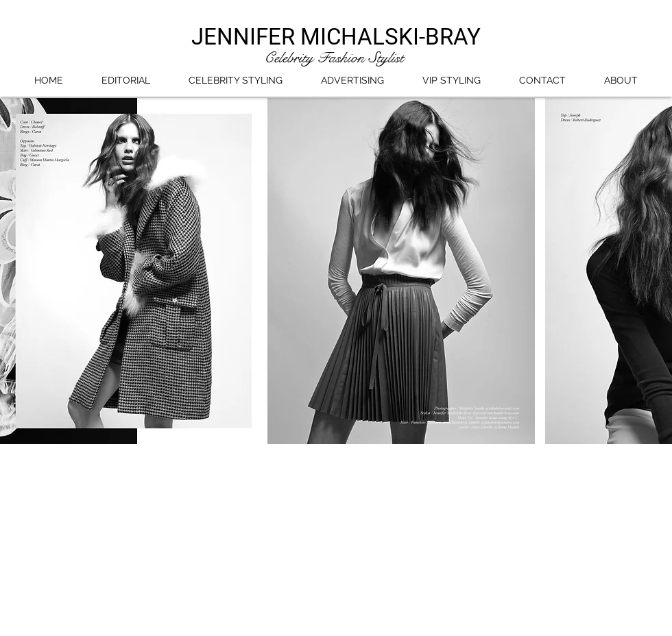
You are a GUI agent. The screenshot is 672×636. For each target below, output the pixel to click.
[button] (267, 271)
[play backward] (17, 271)
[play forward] (655, 271)
